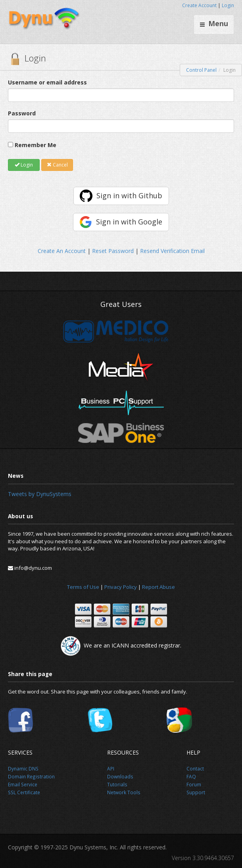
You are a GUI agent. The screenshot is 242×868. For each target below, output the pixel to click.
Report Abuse (158, 587)
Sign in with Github (129, 195)
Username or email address (47, 82)
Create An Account (62, 251)
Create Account (199, 5)
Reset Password (113, 251)
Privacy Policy (121, 587)
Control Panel (201, 70)
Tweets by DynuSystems (40, 494)
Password (22, 113)
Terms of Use (83, 587)
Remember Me (36, 145)
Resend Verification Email (172, 251)
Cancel (57, 165)
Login (228, 5)
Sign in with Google (129, 222)
